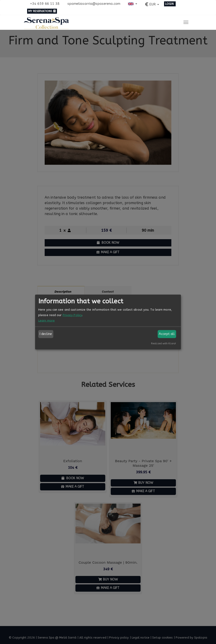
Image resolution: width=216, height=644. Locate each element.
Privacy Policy (72, 315)
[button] (132, 4)
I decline (46, 334)
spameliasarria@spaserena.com (94, 4)
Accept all (167, 334)
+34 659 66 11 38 (45, 4)
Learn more (46, 320)
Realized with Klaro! (163, 343)
